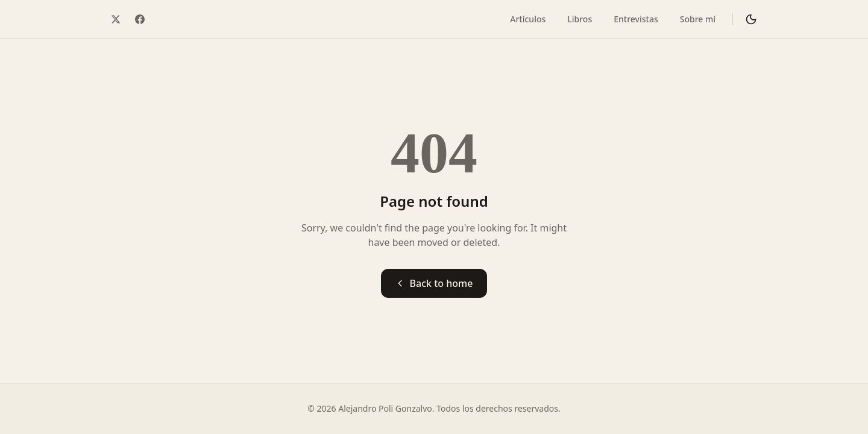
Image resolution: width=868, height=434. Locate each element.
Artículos (528, 19)
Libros (580, 19)
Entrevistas (636, 19)
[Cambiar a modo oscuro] (751, 19)
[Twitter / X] (116, 19)
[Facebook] (140, 19)
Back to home (434, 283)
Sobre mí (698, 19)
